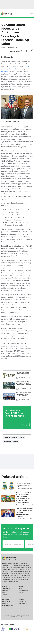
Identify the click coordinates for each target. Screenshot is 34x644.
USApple (16, 441)
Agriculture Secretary (10, 438)
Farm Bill (22, 438)
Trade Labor (7, 441)
